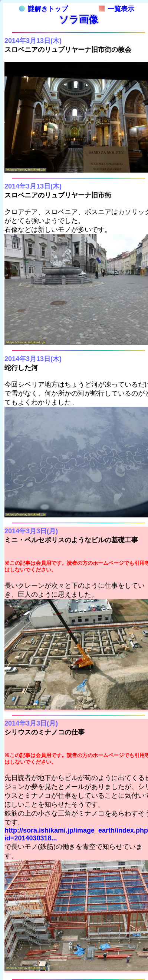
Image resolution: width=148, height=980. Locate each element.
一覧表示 (116, 9)
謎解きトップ (43, 9)
